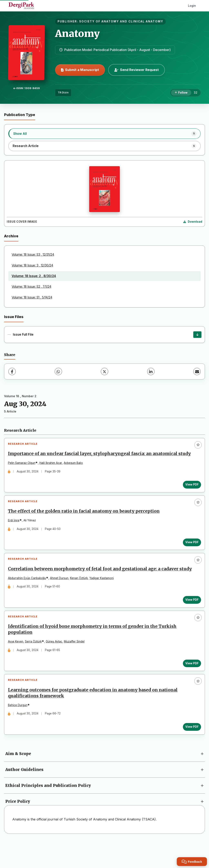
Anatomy (77, 33)
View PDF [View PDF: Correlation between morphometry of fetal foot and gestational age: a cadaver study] (191, 619)
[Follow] (181, 93)
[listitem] (104, 134)
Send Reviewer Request (137, 70)
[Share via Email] (197, 372)
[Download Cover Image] (193, 222)
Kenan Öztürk (80, 597)
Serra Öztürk (35, 663)
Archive (11, 236)
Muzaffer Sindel (76, 663)
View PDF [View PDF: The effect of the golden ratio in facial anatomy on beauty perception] (191, 552)
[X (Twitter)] (104, 372)
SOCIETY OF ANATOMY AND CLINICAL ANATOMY (121, 21)
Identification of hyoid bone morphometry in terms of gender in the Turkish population (94, 651)
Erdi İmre (15, 531)
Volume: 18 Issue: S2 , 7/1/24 (31, 287)
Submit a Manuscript (80, 70)
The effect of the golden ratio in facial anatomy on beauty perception (85, 521)
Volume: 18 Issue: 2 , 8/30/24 (34, 276)
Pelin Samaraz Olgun (23, 470)
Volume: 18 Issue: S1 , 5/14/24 (32, 297)
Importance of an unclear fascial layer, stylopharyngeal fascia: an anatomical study (94, 458)
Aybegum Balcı (75, 470)
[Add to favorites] (198, 445)
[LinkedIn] (151, 372)
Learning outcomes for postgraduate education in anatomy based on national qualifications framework (94, 718)
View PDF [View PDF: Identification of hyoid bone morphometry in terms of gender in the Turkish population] (191, 685)
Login (192, 6)
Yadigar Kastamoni (103, 597)
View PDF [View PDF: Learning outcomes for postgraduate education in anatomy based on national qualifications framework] (191, 752)
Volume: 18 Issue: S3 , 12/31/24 (33, 255)
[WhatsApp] (58, 372)
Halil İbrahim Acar (52, 470)
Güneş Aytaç (55, 663)
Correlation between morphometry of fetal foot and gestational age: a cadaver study (95, 585)
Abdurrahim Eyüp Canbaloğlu (28, 597)
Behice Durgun (19, 730)
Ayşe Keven (17, 663)
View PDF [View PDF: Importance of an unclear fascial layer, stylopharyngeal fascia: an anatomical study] (191, 492)
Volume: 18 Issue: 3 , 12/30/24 (32, 265)
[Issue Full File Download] (197, 335)
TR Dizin (63, 92)
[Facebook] (12, 372)
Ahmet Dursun (61, 597)
